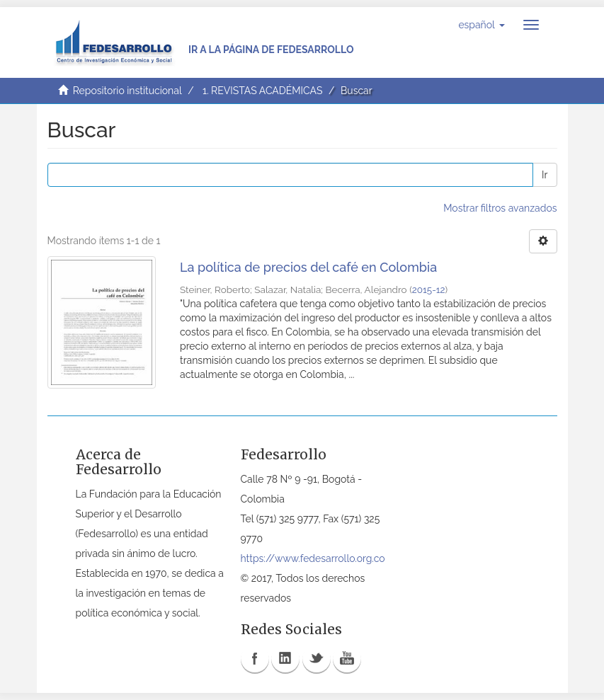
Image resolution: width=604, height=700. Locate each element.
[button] (481, 25)
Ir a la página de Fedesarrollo (271, 50)
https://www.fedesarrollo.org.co (313, 558)
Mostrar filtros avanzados (500, 208)
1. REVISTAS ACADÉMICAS (262, 91)
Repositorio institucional (127, 91)
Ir (545, 175)
